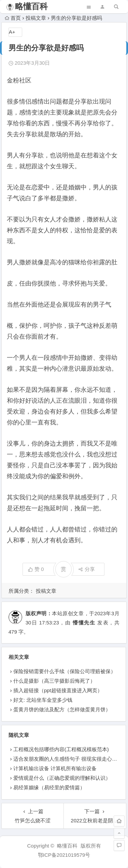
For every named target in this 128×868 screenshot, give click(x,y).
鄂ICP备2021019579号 (64, 855)
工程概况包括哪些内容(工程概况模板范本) (61, 749)
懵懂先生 (84, 623)
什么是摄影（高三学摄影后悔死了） (54, 681)
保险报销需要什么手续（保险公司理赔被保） (65, 671)
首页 (13, 18)
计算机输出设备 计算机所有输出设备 (55, 768)
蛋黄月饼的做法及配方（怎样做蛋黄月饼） (62, 709)
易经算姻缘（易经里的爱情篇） (49, 787)
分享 (87, 569)
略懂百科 (31, 6)
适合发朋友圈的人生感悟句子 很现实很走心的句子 (70, 759)
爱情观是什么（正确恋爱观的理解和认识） (62, 778)
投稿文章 (36, 18)
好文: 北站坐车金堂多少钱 (43, 700)
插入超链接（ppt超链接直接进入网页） (58, 690)
